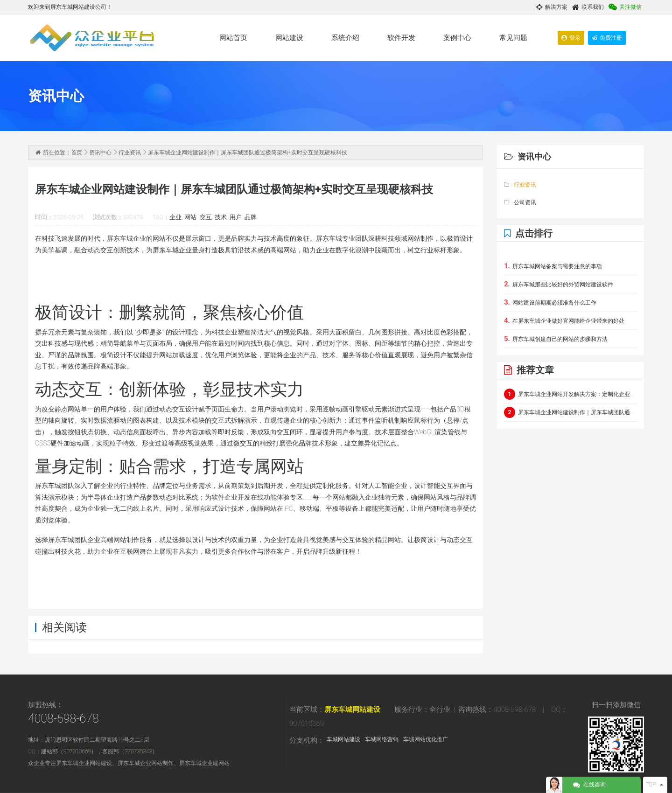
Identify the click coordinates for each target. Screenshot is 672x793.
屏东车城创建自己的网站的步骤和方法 (556, 339)
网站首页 (233, 38)
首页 (77, 153)
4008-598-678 (63, 719)
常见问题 (513, 38)
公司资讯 (520, 202)
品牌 (251, 217)
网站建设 (289, 38)
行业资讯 (130, 153)
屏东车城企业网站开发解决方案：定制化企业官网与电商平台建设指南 (570, 394)
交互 (206, 217)
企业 (175, 217)
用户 (236, 217)
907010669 (77, 751)
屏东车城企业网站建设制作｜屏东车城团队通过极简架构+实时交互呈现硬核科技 (570, 412)
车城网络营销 (382, 739)
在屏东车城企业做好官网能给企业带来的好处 (564, 320)
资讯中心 (100, 153)
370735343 (138, 751)
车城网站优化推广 (426, 739)
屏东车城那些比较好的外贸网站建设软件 (559, 284)
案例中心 (457, 38)
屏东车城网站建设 (352, 710)
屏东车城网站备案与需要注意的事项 (553, 266)
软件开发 (401, 38)
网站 (190, 217)
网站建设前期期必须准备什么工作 (550, 302)
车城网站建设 (343, 739)
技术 (221, 217)
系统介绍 (345, 38)
